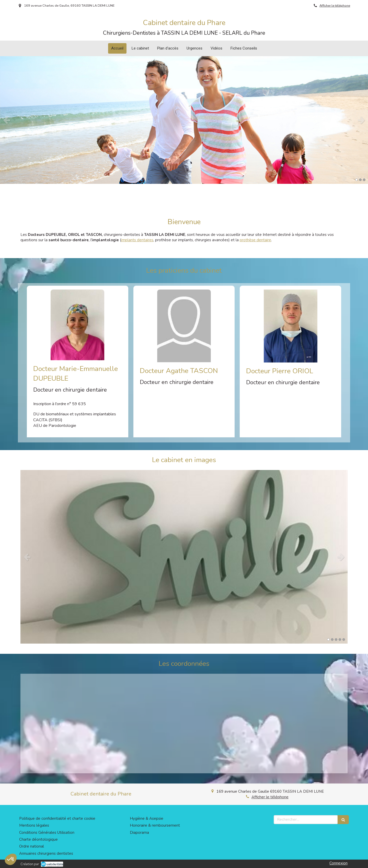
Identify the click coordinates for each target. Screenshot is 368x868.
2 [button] (360, 180)
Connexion (338, 863)
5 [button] (344, 640)
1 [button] (356, 180)
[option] (184, 120)
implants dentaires (137, 240)
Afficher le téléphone (335, 6)
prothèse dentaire (255, 240)
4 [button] (340, 640)
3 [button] (364, 180)
